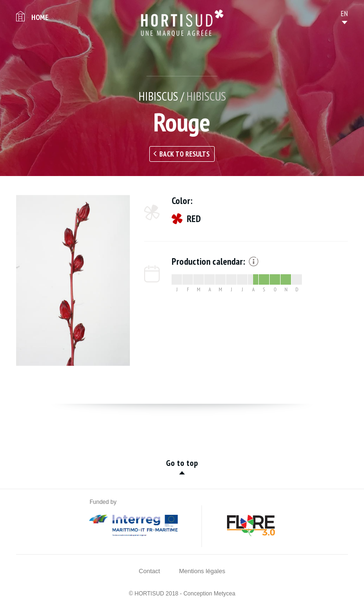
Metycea (224, 594)
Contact (150, 571)
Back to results (184, 154)
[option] (73, 280)
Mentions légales (202, 571)
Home (40, 17)
